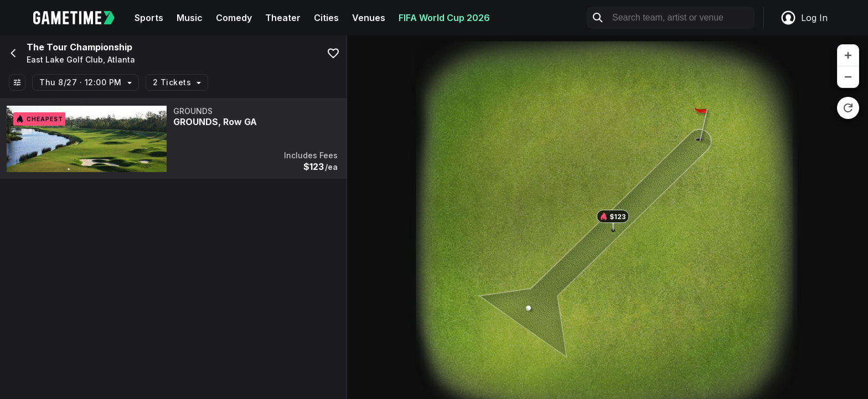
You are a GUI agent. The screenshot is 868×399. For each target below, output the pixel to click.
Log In (804, 18)
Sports (149, 18)
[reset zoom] (848, 108)
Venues (369, 18)
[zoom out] (848, 77)
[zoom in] (848, 56)
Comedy (234, 18)
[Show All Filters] (17, 82)
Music (190, 18)
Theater (283, 18)
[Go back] (12, 53)
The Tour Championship (79, 47)
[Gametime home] (81, 18)
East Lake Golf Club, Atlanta (81, 60)
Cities (326, 18)
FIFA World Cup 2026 (444, 18)
